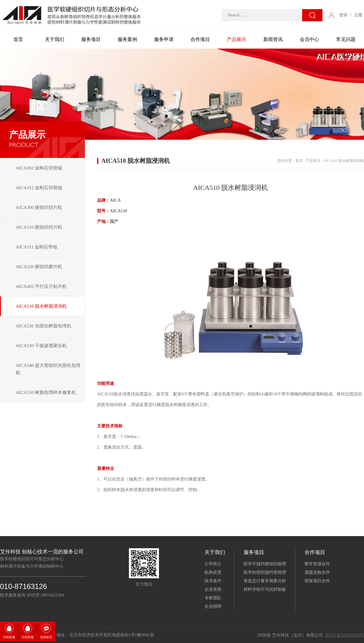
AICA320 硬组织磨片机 (39, 267)
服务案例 (127, 39)
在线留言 (46, 637)
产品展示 (237, 39)
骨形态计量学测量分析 (265, 581)
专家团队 (213, 598)
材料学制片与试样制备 (265, 589)
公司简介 (213, 564)
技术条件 (213, 581)
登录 (343, 15)
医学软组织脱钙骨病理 (265, 572)
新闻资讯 (273, 39)
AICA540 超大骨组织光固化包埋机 (48, 369)
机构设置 (213, 572)
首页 (18, 39)
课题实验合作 (317, 572)
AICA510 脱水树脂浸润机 (41, 306)
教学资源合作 (317, 564)
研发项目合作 (317, 581)
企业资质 (213, 589)
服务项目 (91, 39)
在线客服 (9, 637)
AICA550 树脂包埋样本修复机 (46, 392)
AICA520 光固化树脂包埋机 (44, 326)
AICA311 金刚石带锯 (37, 247)
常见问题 (346, 39)
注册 (358, 15)
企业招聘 (213, 606)
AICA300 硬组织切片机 (39, 207)
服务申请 (164, 39)
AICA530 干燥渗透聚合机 (41, 346)
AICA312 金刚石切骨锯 (39, 188)
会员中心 (309, 39)
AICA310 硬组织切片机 (39, 227)
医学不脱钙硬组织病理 (265, 564)
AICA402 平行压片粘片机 (41, 286)
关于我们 (55, 39)
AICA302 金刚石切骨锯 (39, 168)
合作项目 (200, 39)
